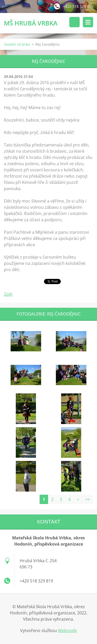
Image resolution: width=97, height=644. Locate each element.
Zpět (8, 294)
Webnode (67, 630)
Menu (88, 22)
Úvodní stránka (17, 44)
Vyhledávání (74, 22)
